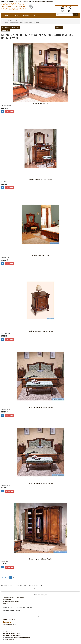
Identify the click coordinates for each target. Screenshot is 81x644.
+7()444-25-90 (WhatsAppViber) (12, 635)
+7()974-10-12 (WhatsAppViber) (12, 633)
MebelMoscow (10, 640)
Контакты (19, 1)
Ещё (35, 15)
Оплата (32, 1)
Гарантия (5, 603)
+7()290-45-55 (7, 631)
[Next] (14, 578)
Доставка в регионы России (11, 601)
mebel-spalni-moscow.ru (9, 625)
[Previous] (3, 578)
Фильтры (59, 27)
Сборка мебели (7, 599)
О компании (11, 1)
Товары (7, 15)
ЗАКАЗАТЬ (10, 112)
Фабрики (16, 15)
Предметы (26, 15)
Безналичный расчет (9, 619)
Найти (76, 15)
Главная (4, 1)
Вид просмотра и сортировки (11, 27)
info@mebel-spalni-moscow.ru (44, 1)
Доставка (25, 1)
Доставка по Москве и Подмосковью (13, 597)
